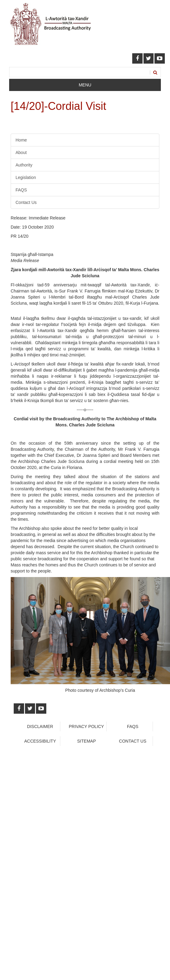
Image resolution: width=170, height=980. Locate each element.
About (21, 152)
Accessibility (40, 741)
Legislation (26, 177)
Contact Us (26, 202)
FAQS (21, 190)
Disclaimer (40, 726)
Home (21, 140)
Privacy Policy (86, 726)
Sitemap (86, 741)
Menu (85, 85)
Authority (24, 165)
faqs (133, 726)
